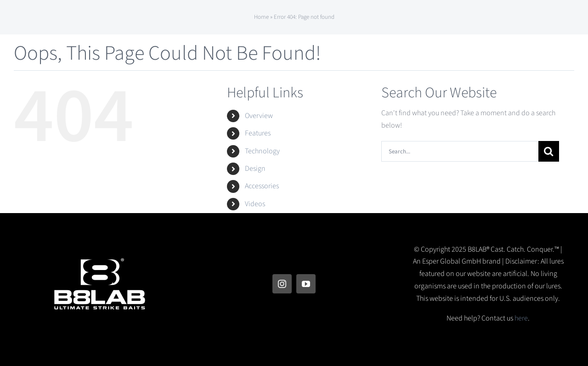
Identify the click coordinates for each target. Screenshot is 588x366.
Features (258, 133)
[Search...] (460, 151)
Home (261, 17)
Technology (262, 151)
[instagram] (282, 284)
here (521, 318)
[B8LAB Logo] (100, 263)
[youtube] (306, 284)
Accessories (262, 186)
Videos (255, 204)
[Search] (549, 151)
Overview (259, 116)
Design (255, 169)
